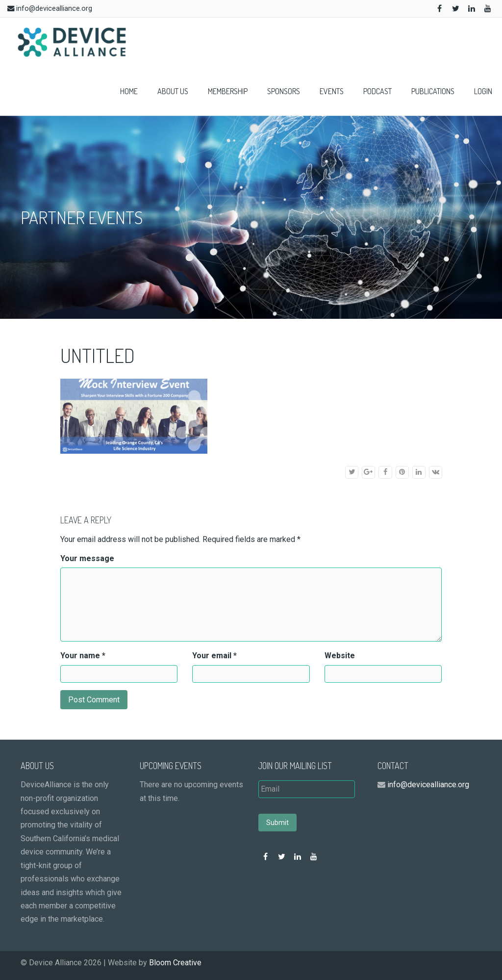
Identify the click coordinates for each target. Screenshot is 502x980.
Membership (228, 91)
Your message (87, 558)
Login (483, 91)
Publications (433, 91)
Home (129, 91)
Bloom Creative (175, 963)
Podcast (377, 91)
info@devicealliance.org (54, 9)
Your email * (214, 656)
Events (332, 91)
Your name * (83, 656)
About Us (173, 91)
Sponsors (284, 91)
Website (340, 656)
